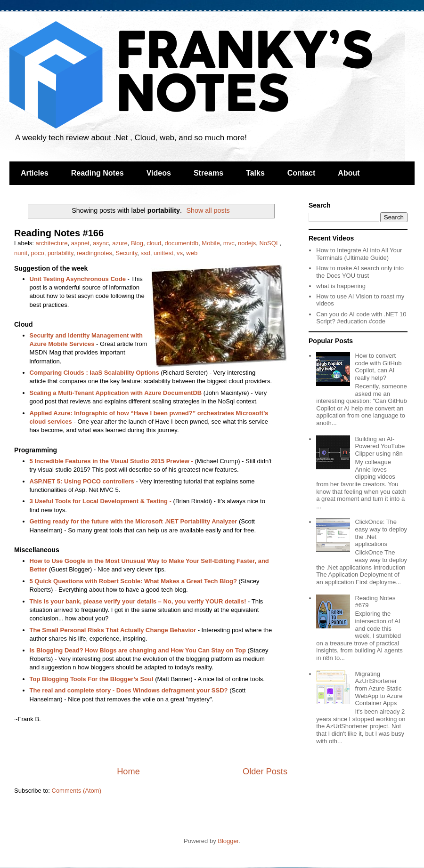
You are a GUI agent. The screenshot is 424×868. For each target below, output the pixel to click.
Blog (137, 243)
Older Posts (265, 772)
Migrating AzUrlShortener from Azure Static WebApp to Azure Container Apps (379, 688)
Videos (159, 173)
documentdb (182, 243)
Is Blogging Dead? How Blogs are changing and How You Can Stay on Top (138, 650)
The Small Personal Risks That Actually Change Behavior (113, 630)
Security (126, 253)
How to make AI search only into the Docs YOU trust (360, 272)
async (101, 243)
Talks (255, 173)
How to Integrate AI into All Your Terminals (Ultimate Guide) (359, 254)
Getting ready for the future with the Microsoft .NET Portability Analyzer (134, 521)
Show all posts (208, 210)
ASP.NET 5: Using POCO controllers (82, 481)
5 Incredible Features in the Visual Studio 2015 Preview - (111, 461)
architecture (52, 243)
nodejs (247, 243)
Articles (35, 173)
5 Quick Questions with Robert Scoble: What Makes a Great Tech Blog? (133, 581)
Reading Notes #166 (59, 233)
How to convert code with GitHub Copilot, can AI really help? (378, 367)
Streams (208, 173)
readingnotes (94, 253)
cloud (154, 243)
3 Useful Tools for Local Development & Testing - (101, 501)
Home (128, 772)
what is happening (341, 286)
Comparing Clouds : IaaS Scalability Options (94, 373)
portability (61, 253)
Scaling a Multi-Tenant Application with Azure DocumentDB (116, 393)
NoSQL (269, 243)
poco (37, 253)
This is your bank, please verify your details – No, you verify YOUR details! (138, 601)
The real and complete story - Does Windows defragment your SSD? (129, 690)
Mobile (211, 243)
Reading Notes (98, 173)
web (192, 253)
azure (120, 243)
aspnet (80, 243)
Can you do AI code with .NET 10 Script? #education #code (361, 318)
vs (180, 253)
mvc (229, 243)
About (349, 173)
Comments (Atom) (77, 791)
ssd (145, 253)
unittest (163, 253)
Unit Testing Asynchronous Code (78, 279)
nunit (21, 253)
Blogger (228, 841)
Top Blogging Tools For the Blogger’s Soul (92, 679)
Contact (302, 173)
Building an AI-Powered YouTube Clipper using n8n (380, 446)
